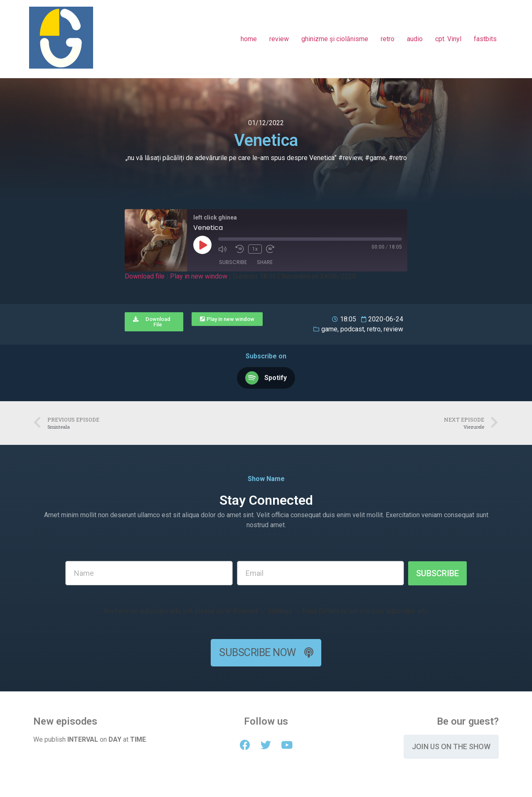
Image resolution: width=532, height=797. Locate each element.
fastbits (485, 39)
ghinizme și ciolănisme (335, 39)
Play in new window (199, 276)
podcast (352, 329)
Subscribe (233, 262)
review (279, 39)
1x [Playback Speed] (255, 249)
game (329, 329)
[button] (154, 322)
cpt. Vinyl (448, 39)
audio (415, 39)
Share (265, 262)
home (249, 39)
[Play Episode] (202, 245)
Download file (145, 276)
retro (388, 39)
